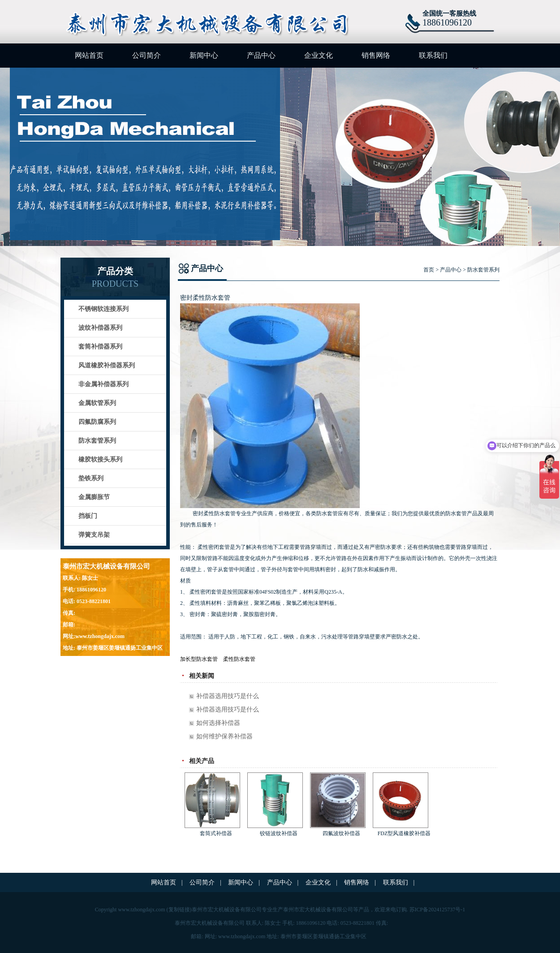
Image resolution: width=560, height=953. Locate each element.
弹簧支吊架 (94, 535)
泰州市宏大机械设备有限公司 (318, 910)
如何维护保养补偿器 (224, 736)
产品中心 (261, 55)
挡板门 (88, 516)
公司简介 (146, 55)
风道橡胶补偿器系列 (107, 365)
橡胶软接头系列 (100, 459)
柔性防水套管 (239, 659)
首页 (429, 270)
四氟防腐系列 (97, 422)
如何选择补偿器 (218, 723)
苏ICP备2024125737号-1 (437, 910)
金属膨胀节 (94, 497)
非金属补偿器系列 (103, 384)
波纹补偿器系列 (100, 328)
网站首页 (89, 55)
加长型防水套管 (199, 659)
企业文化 (319, 55)
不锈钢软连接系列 (103, 309)
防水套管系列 (97, 441)
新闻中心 (204, 55)
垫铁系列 (91, 478)
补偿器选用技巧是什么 (228, 696)
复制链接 (179, 910)
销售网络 (376, 55)
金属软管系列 (97, 403)
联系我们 (433, 55)
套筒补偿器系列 (100, 347)
